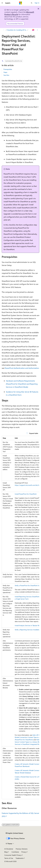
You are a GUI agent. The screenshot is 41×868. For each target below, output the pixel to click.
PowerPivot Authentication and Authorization (22, 368)
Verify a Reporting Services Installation (28, 630)
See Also (6, 75)
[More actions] (37, 30)
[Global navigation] (2, 3)
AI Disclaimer (9, 849)
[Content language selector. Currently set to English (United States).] (14, 833)
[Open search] (32, 3)
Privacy (24, 852)
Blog (6, 852)
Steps (5, 72)
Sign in (37, 3)
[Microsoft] (21, 3)
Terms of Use (9, 858)
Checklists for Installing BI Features (17, 30)
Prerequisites (8, 69)
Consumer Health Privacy (13, 855)
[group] (20, 617)
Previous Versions (22, 849)
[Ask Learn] (33, 30)
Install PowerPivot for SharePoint (26, 494)
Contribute (15, 852)
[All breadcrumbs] (4, 30)
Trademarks (19, 858)
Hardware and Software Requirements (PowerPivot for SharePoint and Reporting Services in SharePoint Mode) (22, 384)
